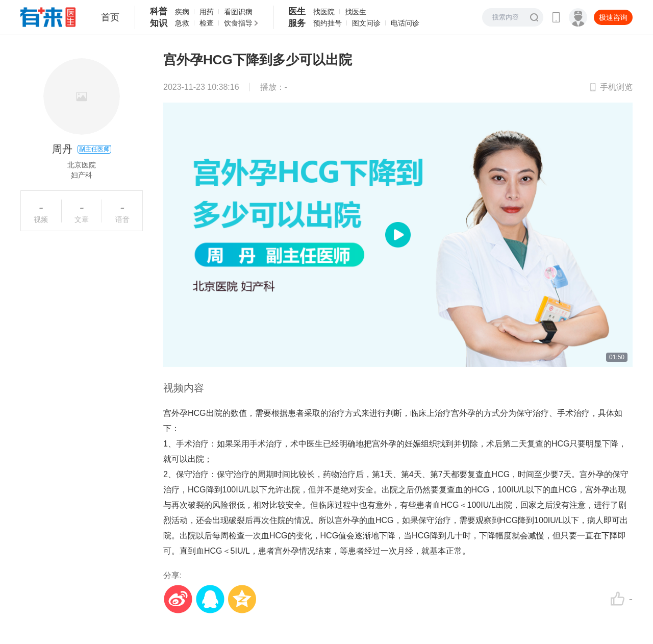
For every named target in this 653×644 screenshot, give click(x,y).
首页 (110, 17)
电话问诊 (405, 23)
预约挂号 (328, 23)
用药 (207, 12)
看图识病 (238, 12)
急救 (182, 23)
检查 (207, 23)
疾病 (182, 12)
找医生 (356, 12)
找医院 (324, 12)
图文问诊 (366, 23)
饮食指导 (238, 23)
